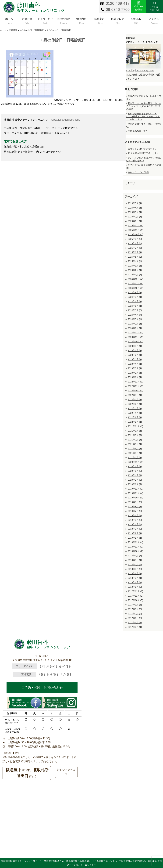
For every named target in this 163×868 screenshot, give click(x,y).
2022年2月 (135, 417)
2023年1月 (135, 377)
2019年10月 (135, 498)
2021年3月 (135, 453)
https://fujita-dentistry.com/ (65, 120)
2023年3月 (135, 368)
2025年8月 (135, 243)
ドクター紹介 (45, 20)
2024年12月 (135, 279)
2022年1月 (135, 422)
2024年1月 (135, 328)
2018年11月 (135, 547)
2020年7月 (135, 466)
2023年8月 (135, 346)
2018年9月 (135, 556)
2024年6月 (135, 306)
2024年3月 (135, 319)
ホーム (9, 20)
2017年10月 (135, 600)
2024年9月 (135, 292)
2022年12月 (135, 382)
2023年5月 (135, 359)
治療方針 (27, 20)
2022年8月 (135, 395)
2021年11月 (135, 426)
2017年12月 (135, 591)
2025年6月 (135, 252)
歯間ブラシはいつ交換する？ (142, 149)
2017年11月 (135, 596)
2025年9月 (135, 239)
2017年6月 (135, 618)
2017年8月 (135, 609)
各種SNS (136, 20)
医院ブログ (118, 20)
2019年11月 (135, 493)
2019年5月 (135, 520)
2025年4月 (135, 261)
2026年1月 (135, 221)
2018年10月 (135, 551)
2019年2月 (135, 533)
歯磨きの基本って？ (138, 131)
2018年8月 (135, 560)
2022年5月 (135, 408)
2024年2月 (135, 324)
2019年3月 (135, 529)
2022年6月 (135, 404)
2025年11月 (135, 230)
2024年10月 (135, 288)
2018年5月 (135, 569)
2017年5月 (135, 623)
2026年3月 (135, 212)
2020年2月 (135, 480)
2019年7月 (135, 511)
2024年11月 (135, 284)
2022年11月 (135, 386)
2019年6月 (135, 515)
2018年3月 (135, 578)
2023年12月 (135, 333)
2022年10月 (135, 391)
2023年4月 (135, 364)
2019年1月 (135, 538)
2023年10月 (135, 342)
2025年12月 (135, 226)
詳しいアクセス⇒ (66, 772)
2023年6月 (135, 355)
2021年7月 (135, 440)
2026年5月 (135, 203)
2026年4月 (135, 208)
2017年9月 (135, 605)
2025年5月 (135, 257)
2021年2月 (135, 457)
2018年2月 (135, 582)
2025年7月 (135, 248)
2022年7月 (135, 400)
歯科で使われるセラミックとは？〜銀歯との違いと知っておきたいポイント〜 (143, 116)
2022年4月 (135, 413)
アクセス (154, 20)
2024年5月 (135, 310)
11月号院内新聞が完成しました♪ (144, 153)
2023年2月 (135, 373)
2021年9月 (135, 431)
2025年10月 (135, 234)
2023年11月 (135, 337)
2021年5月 (135, 444)
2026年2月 (135, 217)
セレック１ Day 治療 (138, 172)
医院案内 (99, 20)
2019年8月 (135, 507)
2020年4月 (135, 475)
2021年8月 (135, 435)
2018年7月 (135, 565)
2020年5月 (135, 471)
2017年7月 (135, 614)
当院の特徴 (63, 20)
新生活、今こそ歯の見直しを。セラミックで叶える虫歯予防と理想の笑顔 (144, 106)
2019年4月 (135, 524)
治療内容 (81, 20)
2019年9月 (135, 502)
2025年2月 (135, 270)
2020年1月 (135, 484)
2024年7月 (135, 301)
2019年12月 (135, 489)
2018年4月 (135, 573)
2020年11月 (135, 462)
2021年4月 (135, 449)
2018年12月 (135, 542)
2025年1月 (135, 275)
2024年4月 (135, 315)
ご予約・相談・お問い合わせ (42, 688)
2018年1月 (135, 587)
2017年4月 (135, 627)
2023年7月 (135, 350)
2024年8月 (135, 297)
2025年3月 (135, 266)
